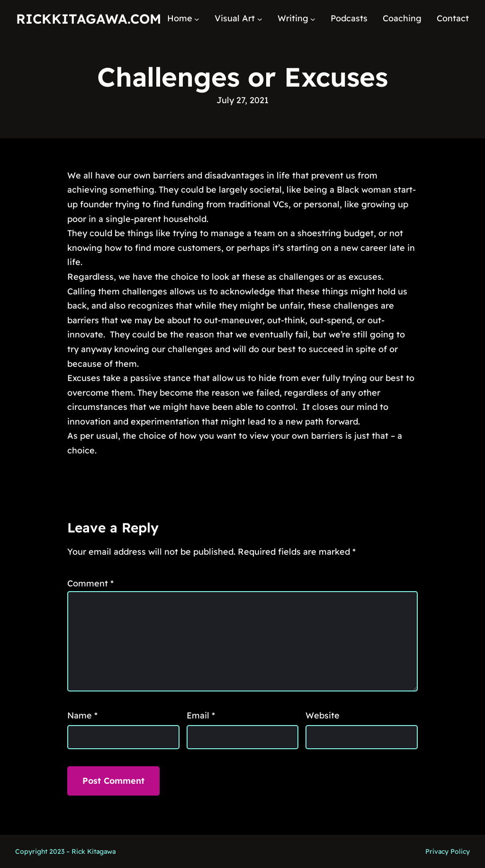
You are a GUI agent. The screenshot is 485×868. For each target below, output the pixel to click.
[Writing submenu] (313, 19)
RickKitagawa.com (89, 19)
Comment (90, 583)
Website (323, 715)
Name (82, 715)
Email (201, 715)
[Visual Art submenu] (260, 19)
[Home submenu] (197, 19)
